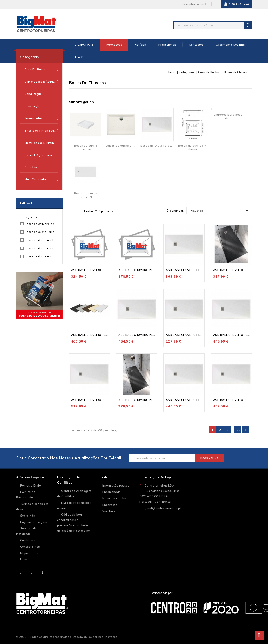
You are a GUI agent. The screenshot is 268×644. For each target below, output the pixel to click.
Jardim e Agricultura (41, 155)
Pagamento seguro (34, 522)
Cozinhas (41, 167)
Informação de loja (156, 477)
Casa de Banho (41, 69)
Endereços (110, 505)
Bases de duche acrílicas (41, 240)
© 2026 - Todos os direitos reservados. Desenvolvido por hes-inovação (67, 637)
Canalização (41, 94)
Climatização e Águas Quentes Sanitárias (41, 82)
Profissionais (168, 45)
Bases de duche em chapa (41, 248)
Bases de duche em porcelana (41, 256)
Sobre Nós (28, 516)
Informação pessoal (116, 485)
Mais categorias (41, 180)
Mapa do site (29, 553)
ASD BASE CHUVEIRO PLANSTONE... (96, 270)
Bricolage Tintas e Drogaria (41, 131)
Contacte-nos (30, 547)
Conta (103, 477)
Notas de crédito (114, 498)
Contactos (196, 45)
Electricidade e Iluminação (41, 143)
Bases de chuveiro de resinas (41, 224)
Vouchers (109, 511)
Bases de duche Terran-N (41, 232)
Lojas (24, 559)
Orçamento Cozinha (230, 45)
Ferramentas (41, 118)
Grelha (72, 211)
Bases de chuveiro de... (157, 146)
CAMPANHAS (84, 45)
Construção (41, 106)
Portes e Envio (31, 485)
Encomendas (111, 492)
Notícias (140, 45)
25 (239, 430)
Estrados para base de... (228, 116)
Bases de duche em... (121, 146)
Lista (78, 211)
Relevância (219, 211)
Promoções (114, 45)
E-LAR (79, 57)
